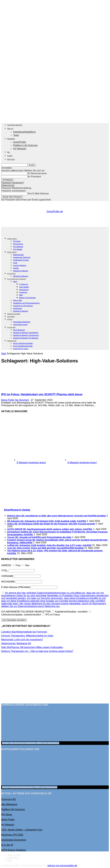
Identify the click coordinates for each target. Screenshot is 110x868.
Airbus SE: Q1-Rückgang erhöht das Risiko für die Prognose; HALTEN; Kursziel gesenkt (51, 524)
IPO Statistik (18, 249)
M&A (21, 295)
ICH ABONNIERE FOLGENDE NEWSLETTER (26, 612)
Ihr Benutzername (37, 173)
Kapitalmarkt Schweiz (21, 260)
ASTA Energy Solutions (14, 850)
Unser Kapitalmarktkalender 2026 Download (30, 787)
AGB (10, 860)
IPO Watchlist (18, 247)
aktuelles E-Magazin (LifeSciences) (26, 335)
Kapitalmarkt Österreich (22, 257)
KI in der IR (7, 845)
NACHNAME (8, 582)
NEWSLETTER (12, 341)
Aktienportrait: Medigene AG (16, 643)
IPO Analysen (18, 244)
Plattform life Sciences (13, 809)
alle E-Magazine (19, 330)
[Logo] (12, 233)
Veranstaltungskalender (22, 322)
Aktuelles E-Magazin (21, 271)
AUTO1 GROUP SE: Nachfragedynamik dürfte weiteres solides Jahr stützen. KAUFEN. (50, 529)
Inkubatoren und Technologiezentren (26, 303)
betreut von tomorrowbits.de (62, 866)
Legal (15, 263)
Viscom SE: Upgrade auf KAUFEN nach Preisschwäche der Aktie (39, 537)
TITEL (4, 571)
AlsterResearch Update (17, 510)
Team (16, 135)
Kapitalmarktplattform (24, 132)
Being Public (8, 400)
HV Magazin (20, 149)
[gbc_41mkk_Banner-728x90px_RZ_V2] (56, 225)
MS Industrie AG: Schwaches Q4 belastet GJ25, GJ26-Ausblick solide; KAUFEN (47, 521)
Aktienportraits (18, 255)
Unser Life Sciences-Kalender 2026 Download (31, 743)
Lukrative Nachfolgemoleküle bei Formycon (24, 632)
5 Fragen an (24, 284)
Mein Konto (11, 159)
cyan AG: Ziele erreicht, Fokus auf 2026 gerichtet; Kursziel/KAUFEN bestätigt (45, 548)
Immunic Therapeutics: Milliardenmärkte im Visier (27, 636)
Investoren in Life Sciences (23, 306)
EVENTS (10, 319)
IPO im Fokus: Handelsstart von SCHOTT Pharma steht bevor (42, 394)
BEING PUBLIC (12, 252)
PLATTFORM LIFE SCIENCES (16, 279)
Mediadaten (11, 139)
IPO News (17, 241)
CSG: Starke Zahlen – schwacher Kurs (22, 830)
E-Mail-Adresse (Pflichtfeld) (16, 587)
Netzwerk (11, 317)
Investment (23, 292)
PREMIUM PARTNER (14, 314)
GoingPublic (20, 142)
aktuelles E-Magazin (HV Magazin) (26, 338)
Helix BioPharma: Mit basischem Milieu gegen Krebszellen (32, 647)
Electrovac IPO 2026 (12, 835)
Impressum (13, 858)
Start (4, 354)
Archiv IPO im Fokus (21, 349)
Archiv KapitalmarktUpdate (23, 346)
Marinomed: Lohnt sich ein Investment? (22, 640)
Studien (16, 268)
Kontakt (10, 156)
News (15, 282)
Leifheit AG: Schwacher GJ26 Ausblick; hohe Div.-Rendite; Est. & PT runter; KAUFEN (49, 545)
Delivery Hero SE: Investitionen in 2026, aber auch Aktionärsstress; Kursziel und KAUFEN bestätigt (56, 516)
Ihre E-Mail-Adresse (38, 194)
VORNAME (7, 576)
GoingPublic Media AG (15, 125)
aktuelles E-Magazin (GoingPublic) (26, 333)
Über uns (10, 129)
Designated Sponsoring (14, 840)
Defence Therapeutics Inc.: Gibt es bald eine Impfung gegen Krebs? (37, 651)
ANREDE (6, 565)
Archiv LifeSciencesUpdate (23, 343)
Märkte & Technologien (27, 298)
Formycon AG (9, 799)
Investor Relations (20, 265)
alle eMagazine (9, 804)
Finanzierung (24, 290)
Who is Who (18, 300)
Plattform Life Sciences (25, 145)
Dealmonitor (18, 308)
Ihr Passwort (34, 177)
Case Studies (24, 287)
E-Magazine (11, 327)
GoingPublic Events (20, 325)
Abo (9, 152)
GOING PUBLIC (12, 239)
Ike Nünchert (22, 400)
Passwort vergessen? (13, 183)
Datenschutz (8, 185)
